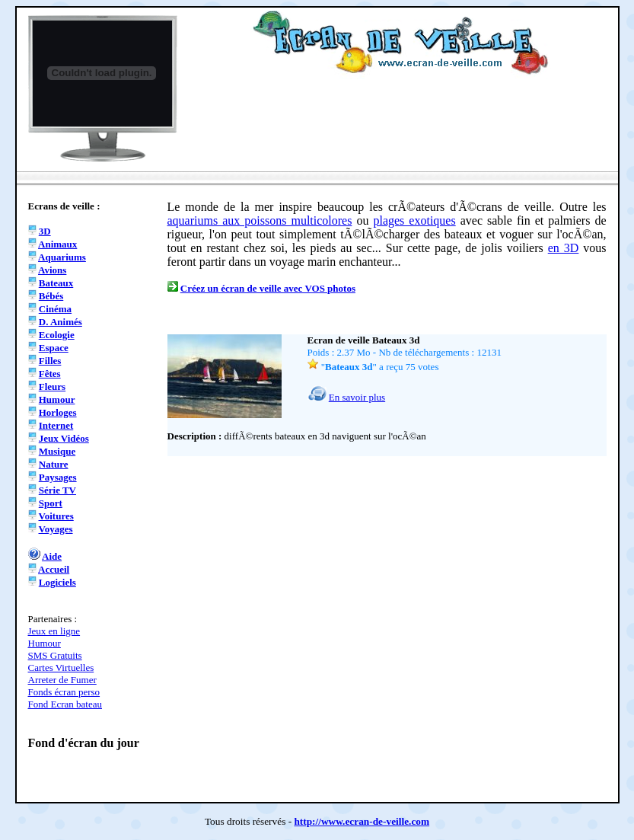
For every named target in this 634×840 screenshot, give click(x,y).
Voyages (56, 529)
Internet (56, 425)
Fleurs (52, 386)
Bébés (51, 296)
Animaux (57, 244)
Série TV (57, 490)
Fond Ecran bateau (65, 704)
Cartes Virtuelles (61, 668)
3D (45, 231)
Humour (57, 399)
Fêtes (50, 374)
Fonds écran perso (64, 692)
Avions (52, 270)
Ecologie (57, 335)
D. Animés (61, 322)
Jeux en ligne (54, 631)
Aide (52, 556)
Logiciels (57, 582)
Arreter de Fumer (62, 680)
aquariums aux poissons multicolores (260, 220)
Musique (57, 451)
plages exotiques (414, 220)
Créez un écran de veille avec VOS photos (268, 288)
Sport (51, 503)
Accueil (54, 569)
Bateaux (56, 283)
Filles (50, 361)
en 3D (564, 248)
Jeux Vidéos (64, 438)
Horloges (58, 412)
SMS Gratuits (55, 655)
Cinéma (55, 309)
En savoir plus (357, 397)
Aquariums (62, 257)
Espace (54, 348)
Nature (54, 464)
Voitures (56, 516)
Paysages (58, 477)
